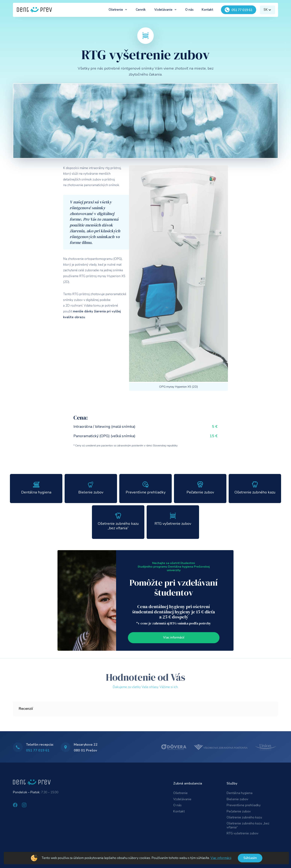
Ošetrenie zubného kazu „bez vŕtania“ (248, 825)
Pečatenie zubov (239, 811)
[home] (34, 10)
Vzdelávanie (182, 799)
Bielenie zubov (237, 799)
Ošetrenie (180, 793)
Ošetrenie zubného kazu (244, 817)
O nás (189, 10)
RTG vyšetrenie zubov (242, 833)
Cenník (141, 10)
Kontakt (207, 10)
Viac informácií (174, 637)
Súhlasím (250, 858)
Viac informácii (221, 858)
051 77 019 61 (38, 750)
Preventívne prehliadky (244, 805)
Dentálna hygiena (240, 793)
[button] (118, 10)
